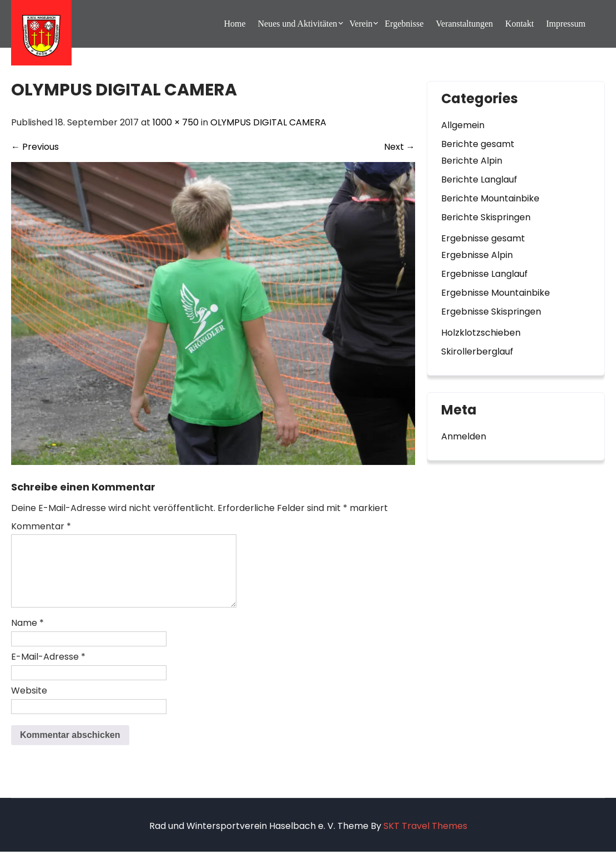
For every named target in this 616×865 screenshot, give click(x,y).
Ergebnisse (404, 24)
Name (27, 636)
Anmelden (464, 436)
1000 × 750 (176, 122)
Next (400, 147)
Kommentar (41, 526)
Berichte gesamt (478, 144)
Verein (361, 24)
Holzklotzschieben (481, 333)
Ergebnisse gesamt (483, 238)
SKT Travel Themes (425, 839)
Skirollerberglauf (477, 351)
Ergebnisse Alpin (477, 255)
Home (234, 24)
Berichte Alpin (472, 161)
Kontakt (519, 24)
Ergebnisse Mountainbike (496, 293)
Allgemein (463, 125)
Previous (35, 147)
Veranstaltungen (464, 24)
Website (29, 704)
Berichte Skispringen (486, 217)
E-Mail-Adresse (48, 670)
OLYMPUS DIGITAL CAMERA (268, 122)
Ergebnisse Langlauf (484, 274)
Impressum (566, 24)
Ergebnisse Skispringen (491, 312)
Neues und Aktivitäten (297, 24)
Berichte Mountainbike (490, 198)
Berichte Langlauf (479, 179)
